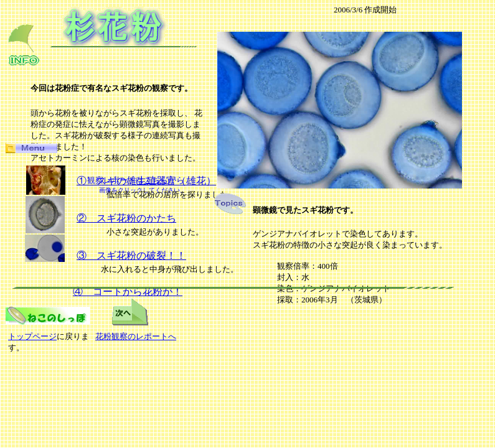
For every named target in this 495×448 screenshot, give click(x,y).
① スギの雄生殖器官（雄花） (146, 181)
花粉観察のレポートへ (136, 336)
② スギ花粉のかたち (126, 218)
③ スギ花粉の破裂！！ (131, 255)
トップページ (32, 336)
